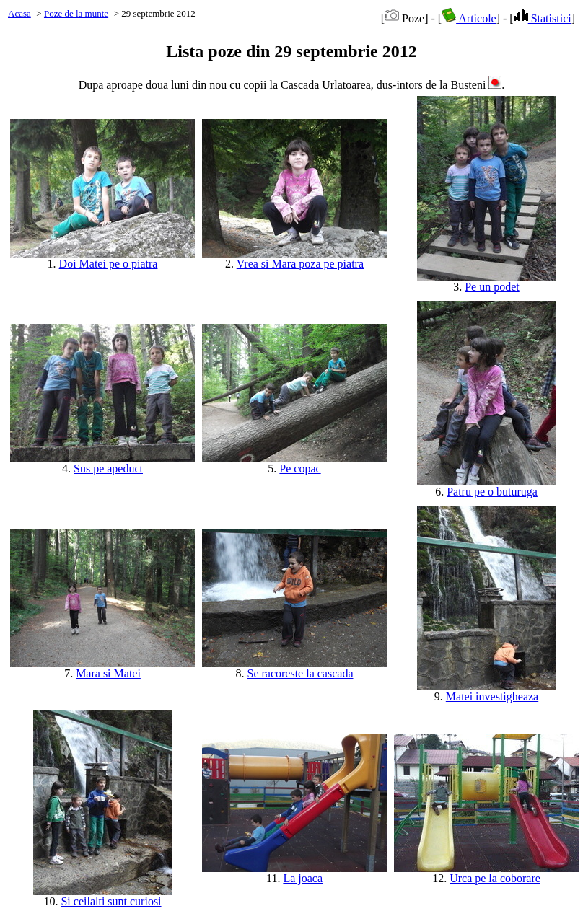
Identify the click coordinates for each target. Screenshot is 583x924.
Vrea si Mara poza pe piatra (300, 264)
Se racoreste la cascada (300, 673)
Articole (469, 18)
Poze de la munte (76, 13)
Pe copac (300, 468)
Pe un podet (492, 287)
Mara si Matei (108, 673)
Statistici (543, 18)
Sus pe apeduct (108, 468)
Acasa (19, 13)
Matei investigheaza (492, 696)
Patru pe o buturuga (492, 492)
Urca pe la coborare (495, 878)
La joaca (303, 878)
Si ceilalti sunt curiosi (111, 901)
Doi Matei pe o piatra (109, 264)
